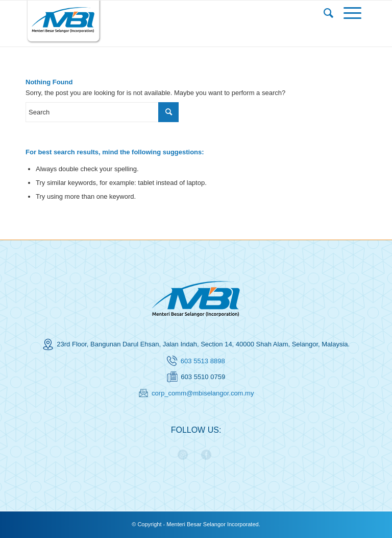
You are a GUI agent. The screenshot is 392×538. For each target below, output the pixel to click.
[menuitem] (328, 13)
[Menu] (352, 13)
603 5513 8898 (203, 361)
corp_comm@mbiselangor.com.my (203, 393)
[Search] (328, 13)
